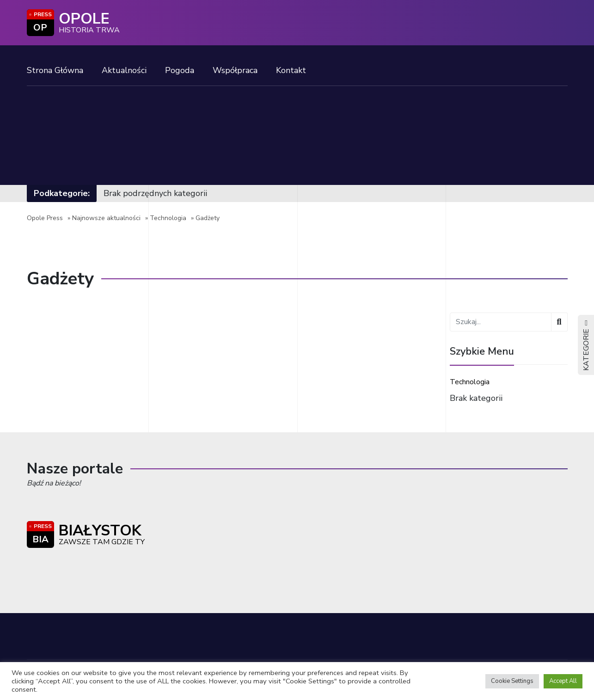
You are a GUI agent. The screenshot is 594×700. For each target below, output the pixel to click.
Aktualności (124, 70)
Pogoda (180, 70)
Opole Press (45, 218)
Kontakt (291, 70)
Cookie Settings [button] (512, 681)
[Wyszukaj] (559, 322)
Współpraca (235, 70)
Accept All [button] (563, 681)
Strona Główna (55, 70)
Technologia (168, 218)
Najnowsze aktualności (106, 218)
